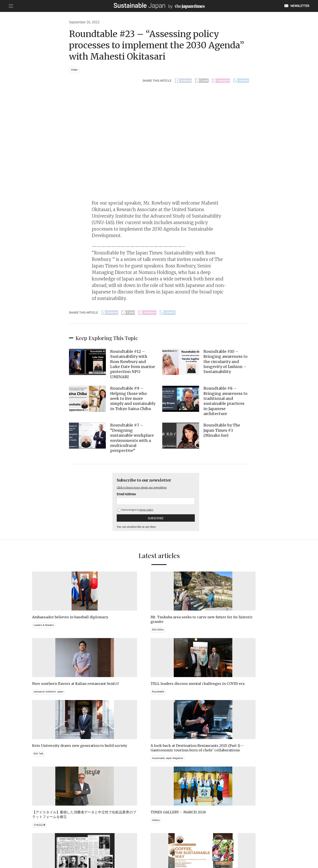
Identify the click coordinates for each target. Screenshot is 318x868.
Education (235, 788)
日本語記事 (170, 713)
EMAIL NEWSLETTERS (82, 846)
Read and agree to (135, 514)
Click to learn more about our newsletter (148, 491)
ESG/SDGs (105, 638)
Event (167, 788)
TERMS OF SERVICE (155, 846)
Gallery (233, 704)
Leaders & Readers (44, 634)
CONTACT (107, 846)
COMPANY (243, 846)
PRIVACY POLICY (128, 846)
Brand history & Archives (48, 783)
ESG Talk (39, 708)
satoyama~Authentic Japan (181, 634)
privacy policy (146, 514)
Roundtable (236, 634)
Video (75, 70)
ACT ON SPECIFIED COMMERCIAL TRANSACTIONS (201, 846)
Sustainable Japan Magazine (116, 718)
